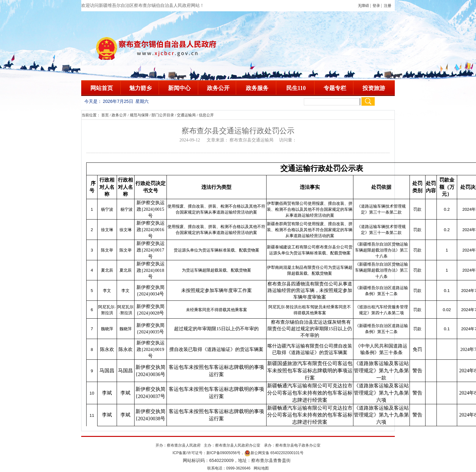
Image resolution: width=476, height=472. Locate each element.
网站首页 (102, 88)
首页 (105, 115)
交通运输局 (186, 115)
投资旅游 (374, 88)
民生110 (296, 88)
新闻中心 (179, 88)
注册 (389, 6)
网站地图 (261, 468)
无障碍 (363, 6)
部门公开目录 (163, 115)
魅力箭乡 (140, 88)
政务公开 (218, 88)
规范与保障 (139, 115)
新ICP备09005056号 (223, 453)
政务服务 (257, 88)
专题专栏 (335, 88)
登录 (376, 6)
